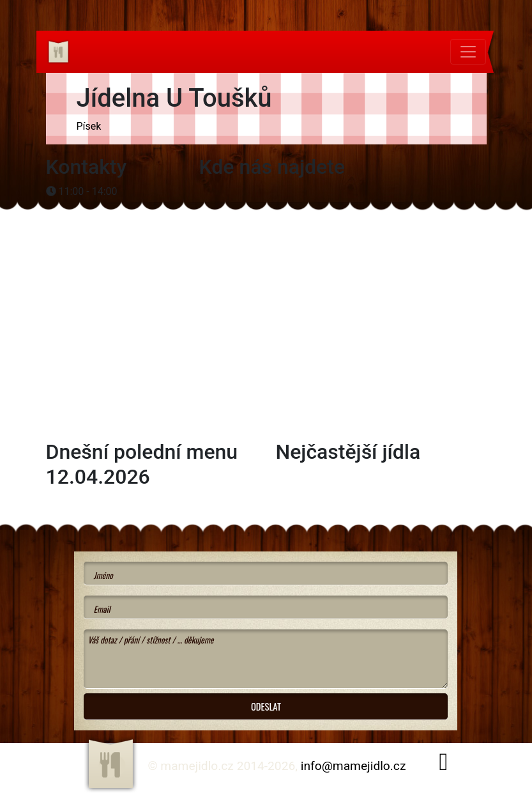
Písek (89, 126)
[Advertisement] (148, 242)
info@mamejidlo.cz (353, 766)
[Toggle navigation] (468, 52)
